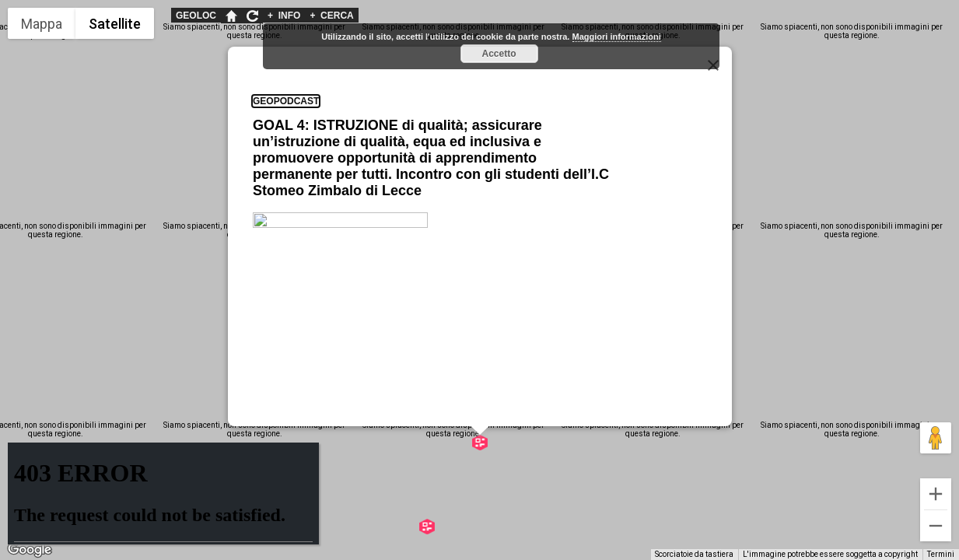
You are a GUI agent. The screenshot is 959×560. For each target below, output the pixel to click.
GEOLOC (196, 16)
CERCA (331, 16)
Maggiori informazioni (617, 37)
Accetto (499, 54)
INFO (284, 16)
